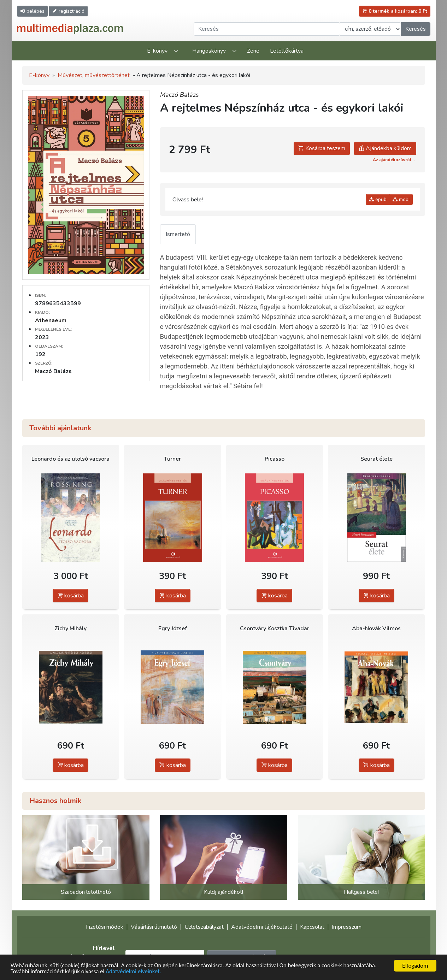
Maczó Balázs (180, 95)
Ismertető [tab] (178, 234)
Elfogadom (415, 966)
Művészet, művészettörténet (94, 75)
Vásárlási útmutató (154, 927)
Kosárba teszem (322, 148)
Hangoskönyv (209, 51)
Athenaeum (51, 320)
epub (378, 199)
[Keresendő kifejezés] (266, 29)
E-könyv (157, 51)
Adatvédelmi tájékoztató (262, 927)
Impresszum (347, 927)
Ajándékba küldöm (385, 148)
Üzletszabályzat (204, 927)
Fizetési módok (105, 927)
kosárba (70, 596)
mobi (401, 199)
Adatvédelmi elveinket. (134, 972)
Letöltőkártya (287, 51)
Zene (253, 51)
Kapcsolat (312, 927)
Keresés (416, 29)
